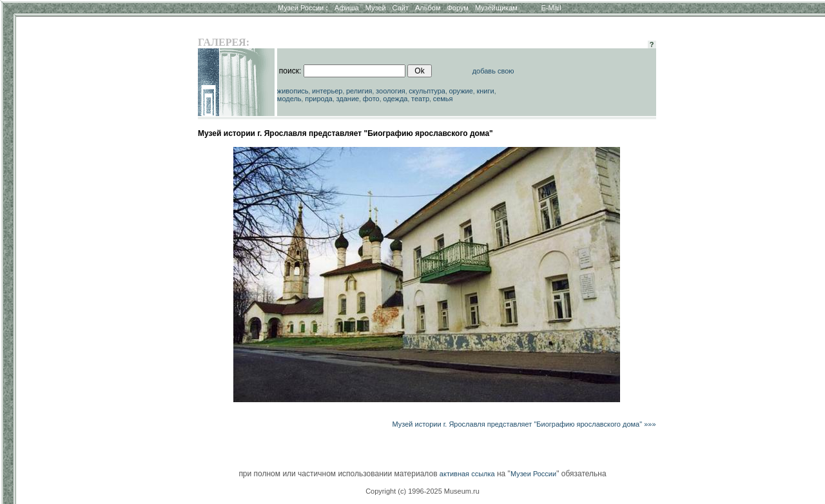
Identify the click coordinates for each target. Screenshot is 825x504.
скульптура (427, 91)
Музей (376, 8)
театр (420, 99)
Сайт (401, 8)
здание (347, 99)
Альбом (428, 8)
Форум (457, 8)
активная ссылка (467, 474)
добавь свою (493, 71)
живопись (293, 91)
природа (319, 99)
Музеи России (303, 8)
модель (289, 99)
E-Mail (551, 8)
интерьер (327, 91)
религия (359, 91)
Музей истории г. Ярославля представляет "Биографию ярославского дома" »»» (524, 424)
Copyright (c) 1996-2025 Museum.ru (422, 491)
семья (443, 99)
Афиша (347, 8)
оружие (461, 91)
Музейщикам (496, 8)
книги (485, 91)
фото (371, 99)
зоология (391, 91)
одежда (395, 99)
